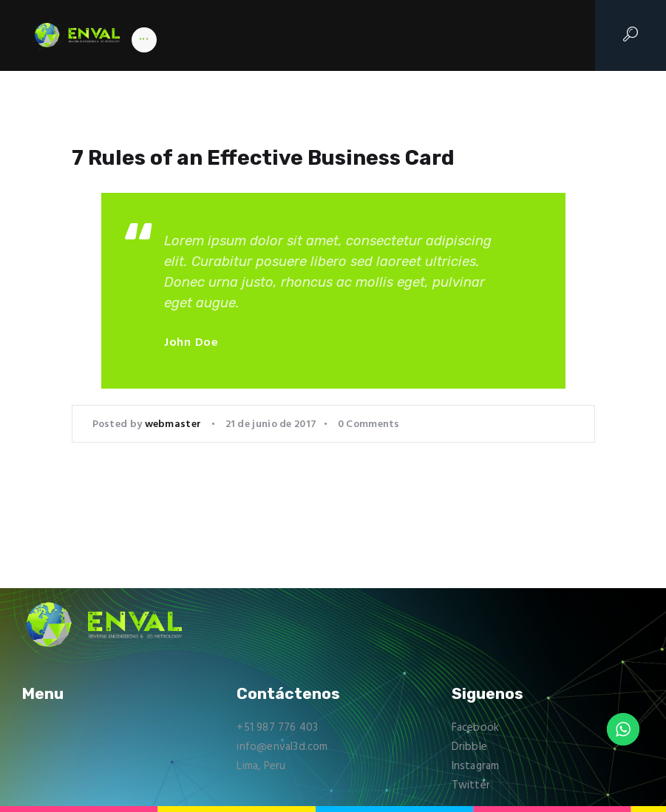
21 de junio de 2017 (271, 424)
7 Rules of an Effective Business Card (265, 158)
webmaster (174, 424)
